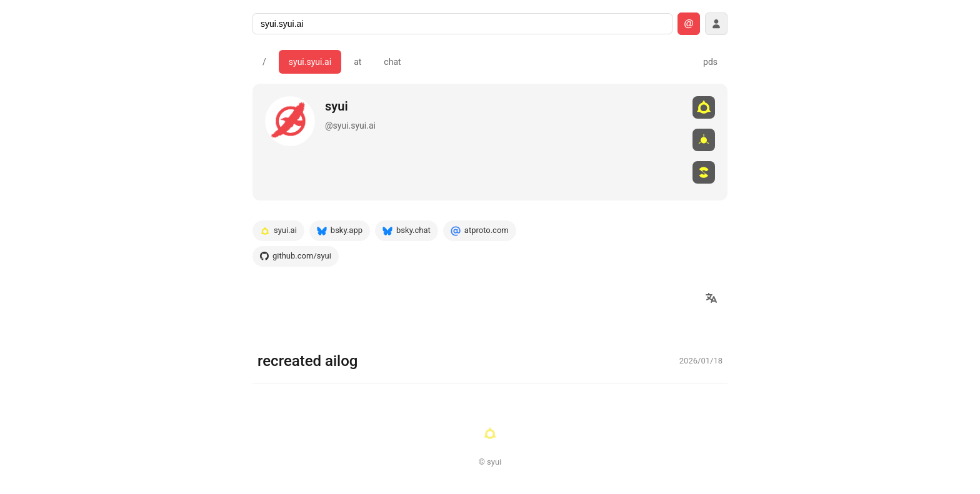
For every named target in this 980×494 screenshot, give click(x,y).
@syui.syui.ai (350, 126)
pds (710, 62)
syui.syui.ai (310, 62)
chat (392, 62)
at (357, 62)
